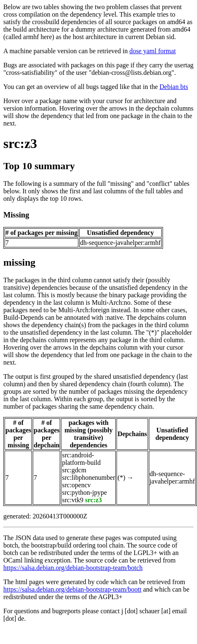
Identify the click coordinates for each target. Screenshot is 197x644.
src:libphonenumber (88, 477)
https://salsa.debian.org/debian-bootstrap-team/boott (72, 589)
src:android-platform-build (81, 459)
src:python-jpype (84, 492)
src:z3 (20, 143)
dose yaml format (153, 51)
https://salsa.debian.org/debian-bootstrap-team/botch (73, 568)
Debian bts (174, 87)
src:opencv (76, 485)
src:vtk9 (73, 500)
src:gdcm (74, 470)
